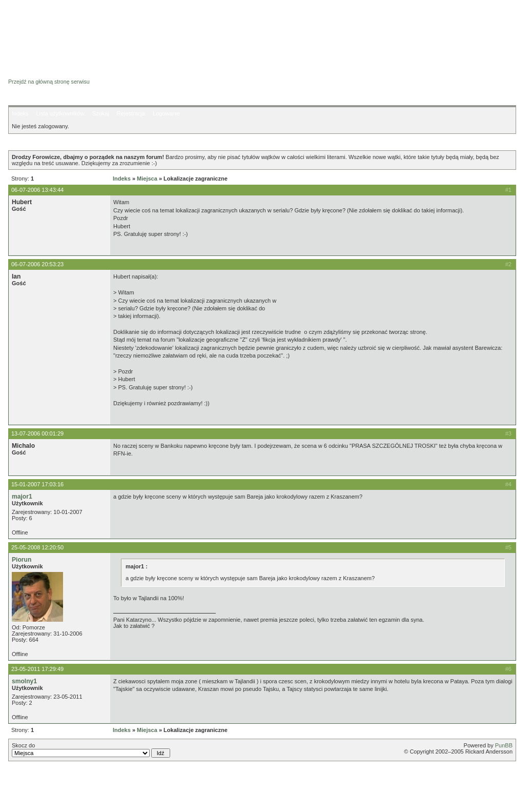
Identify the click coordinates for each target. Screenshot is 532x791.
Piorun (22, 560)
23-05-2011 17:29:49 (37, 669)
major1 (22, 497)
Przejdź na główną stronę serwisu (49, 82)
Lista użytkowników (60, 113)
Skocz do (91, 750)
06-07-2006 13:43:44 (37, 190)
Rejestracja (131, 113)
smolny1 (24, 681)
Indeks (20, 113)
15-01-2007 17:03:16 (37, 484)
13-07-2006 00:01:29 (37, 433)
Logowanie (166, 113)
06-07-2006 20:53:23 (37, 264)
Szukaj (101, 113)
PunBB (504, 745)
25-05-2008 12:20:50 (37, 547)
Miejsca (147, 179)
